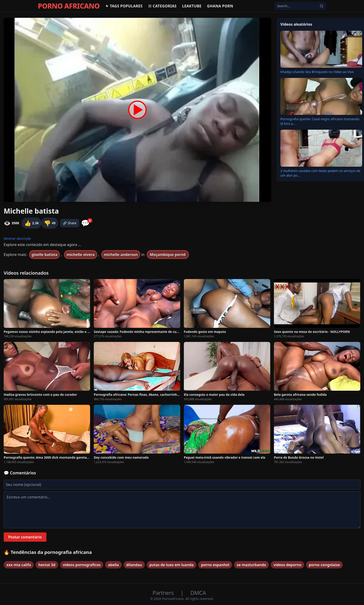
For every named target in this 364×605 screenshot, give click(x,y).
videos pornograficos (82, 565)
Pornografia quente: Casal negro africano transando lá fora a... (320, 121)
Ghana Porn (220, 6)
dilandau (134, 565)
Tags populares (124, 6)
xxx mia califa (19, 565)
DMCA (198, 593)
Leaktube (192, 6)
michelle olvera (81, 255)
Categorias (162, 6)
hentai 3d (47, 565)
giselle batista (45, 255)
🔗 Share (70, 223)
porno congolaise (324, 565)
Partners (164, 593)
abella (113, 565)
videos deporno (287, 565)
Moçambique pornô (168, 255)
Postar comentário (25, 537)
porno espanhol (215, 565)
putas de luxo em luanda (172, 565)
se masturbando (251, 565)
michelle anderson (121, 255)
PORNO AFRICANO (69, 6)
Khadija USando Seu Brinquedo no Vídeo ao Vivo (317, 72)
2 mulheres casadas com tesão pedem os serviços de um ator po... (320, 173)
